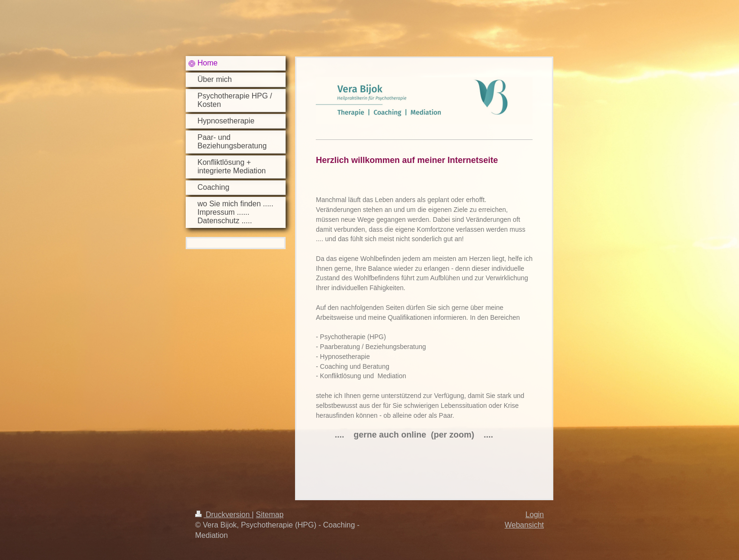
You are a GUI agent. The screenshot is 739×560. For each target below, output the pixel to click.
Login (535, 515)
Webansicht (524, 525)
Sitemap (270, 515)
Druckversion (223, 515)
